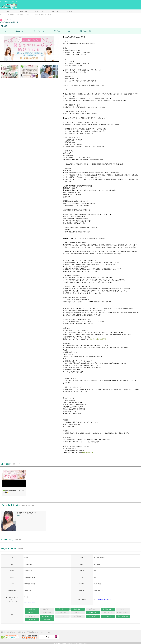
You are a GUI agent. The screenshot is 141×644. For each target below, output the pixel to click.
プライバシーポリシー (46, 632)
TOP (8, 11)
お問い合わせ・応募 (85, 31)
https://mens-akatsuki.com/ (104, 599)
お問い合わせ (22, 632)
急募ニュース (39, 11)
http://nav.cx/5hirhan (88, 453)
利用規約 (29, 632)
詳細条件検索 (23, 11)
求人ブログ (71, 11)
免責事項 (36, 632)
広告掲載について (12, 632)
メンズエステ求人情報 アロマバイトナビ (9, 6)
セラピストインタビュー (55, 11)
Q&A (70, 31)
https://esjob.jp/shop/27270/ (98, 339)
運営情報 (3, 632)
